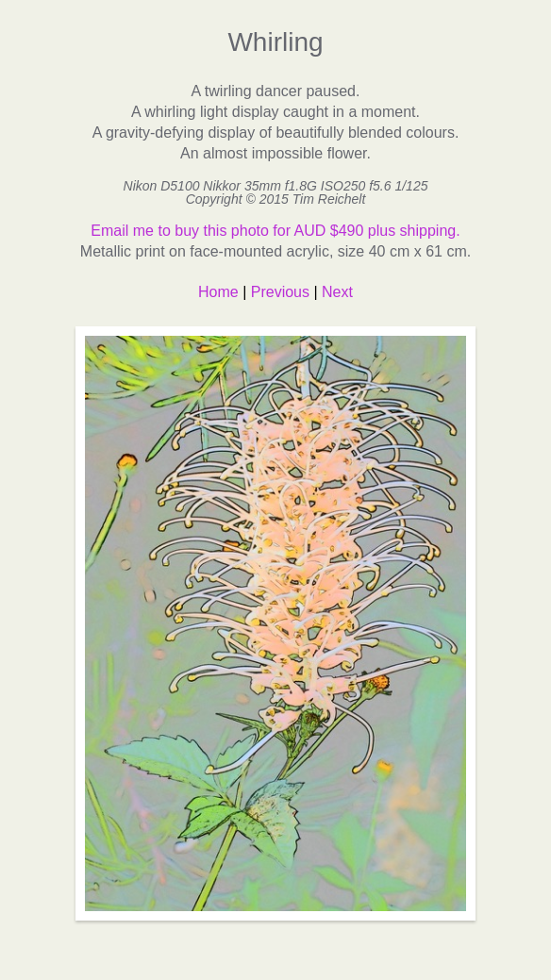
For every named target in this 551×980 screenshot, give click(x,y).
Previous (280, 292)
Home (218, 292)
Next (337, 292)
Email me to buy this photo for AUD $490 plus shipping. (275, 231)
